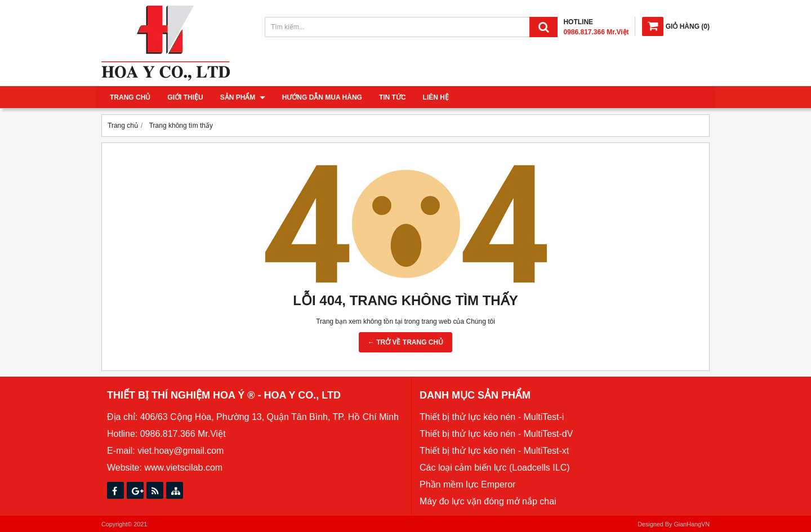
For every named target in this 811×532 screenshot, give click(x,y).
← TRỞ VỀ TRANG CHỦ (405, 342)
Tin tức (393, 97)
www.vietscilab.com (183, 468)
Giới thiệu (185, 97)
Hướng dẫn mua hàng (322, 97)
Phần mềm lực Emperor (467, 484)
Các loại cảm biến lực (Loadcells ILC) (495, 468)
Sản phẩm (243, 97)
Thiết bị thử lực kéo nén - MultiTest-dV (496, 434)
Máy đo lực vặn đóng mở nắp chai (488, 501)
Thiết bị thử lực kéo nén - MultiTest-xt (494, 451)
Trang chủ (130, 97)
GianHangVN (692, 524)
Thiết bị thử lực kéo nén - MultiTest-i (492, 417)
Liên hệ (436, 97)
